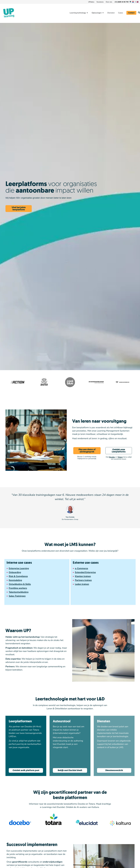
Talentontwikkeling (19, 592)
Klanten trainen (83, 576)
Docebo (112, 457)
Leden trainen (82, 584)
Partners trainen (83, 580)
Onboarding (15, 572)
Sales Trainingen (17, 596)
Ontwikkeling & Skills (20, 584)
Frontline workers (18, 588)
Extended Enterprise (85, 572)
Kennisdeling (15, 580)
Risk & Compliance (18, 576)
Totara (120, 457)
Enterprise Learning (19, 568)
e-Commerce (81, 568)
